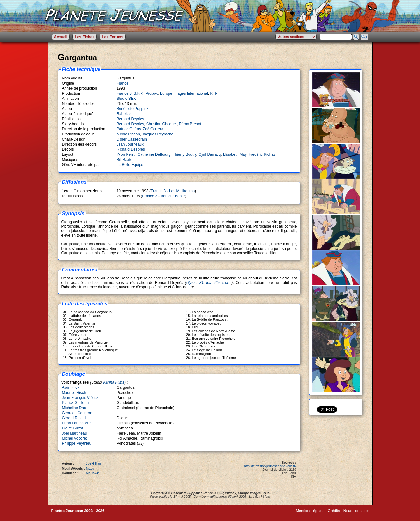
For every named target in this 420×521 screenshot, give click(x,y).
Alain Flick (71, 387)
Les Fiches (85, 37)
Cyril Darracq (210, 154)
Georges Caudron (77, 413)
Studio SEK (126, 99)
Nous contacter (356, 511)
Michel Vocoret (75, 438)
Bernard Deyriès (131, 119)
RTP (214, 93)
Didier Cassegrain (132, 139)
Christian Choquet (162, 124)
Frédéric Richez (262, 154)
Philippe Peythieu (77, 443)
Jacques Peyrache (158, 134)
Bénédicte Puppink (133, 109)
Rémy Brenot (190, 124)
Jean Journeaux (130, 144)
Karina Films (114, 382)
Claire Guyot (73, 428)
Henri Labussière (76, 423)
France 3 (124, 93)
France (123, 83)
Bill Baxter (125, 160)
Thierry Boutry (184, 154)
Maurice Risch (74, 393)
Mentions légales (310, 511)
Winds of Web (307, 515)
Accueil (61, 37)
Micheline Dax (74, 408)
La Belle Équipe (130, 165)
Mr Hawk (92, 473)
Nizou (90, 468)
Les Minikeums (182, 191)
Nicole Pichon (128, 134)
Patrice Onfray (129, 129)
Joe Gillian (94, 464)
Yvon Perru (126, 154)
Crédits (334, 511)
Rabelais (124, 114)
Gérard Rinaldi (74, 418)
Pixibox (152, 93)
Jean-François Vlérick (80, 398)
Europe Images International (184, 93)
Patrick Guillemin (76, 403)
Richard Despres (131, 149)
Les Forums (113, 37)
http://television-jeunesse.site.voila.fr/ (270, 466)
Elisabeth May (235, 154)
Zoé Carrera (153, 129)
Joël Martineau (75, 433)
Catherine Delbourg (154, 154)
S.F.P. (139, 93)
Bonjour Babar (173, 196)
